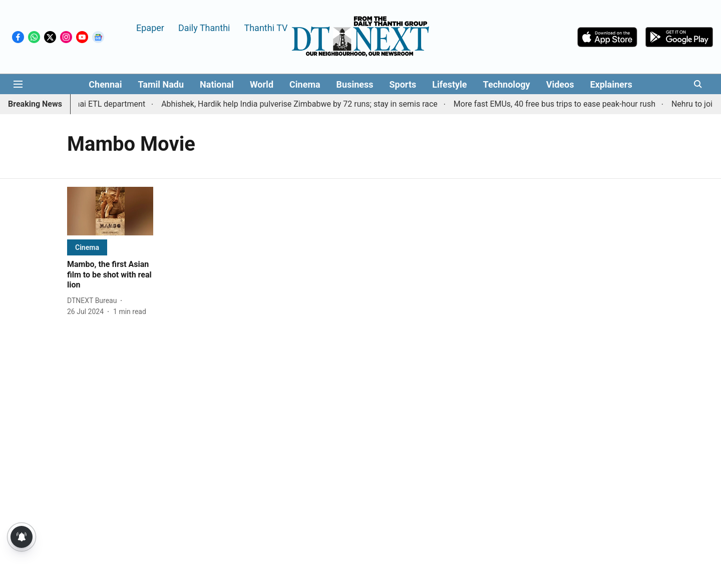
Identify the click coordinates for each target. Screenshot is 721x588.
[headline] (110, 275)
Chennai (105, 84)
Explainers (611, 84)
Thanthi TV (266, 27)
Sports (403, 84)
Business (355, 84)
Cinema (305, 84)
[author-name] (94, 301)
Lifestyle (449, 84)
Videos (560, 84)
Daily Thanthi (204, 27)
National (217, 84)
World (262, 84)
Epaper (150, 27)
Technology (507, 84)
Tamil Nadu (161, 84)
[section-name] (87, 247)
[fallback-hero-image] (110, 211)
